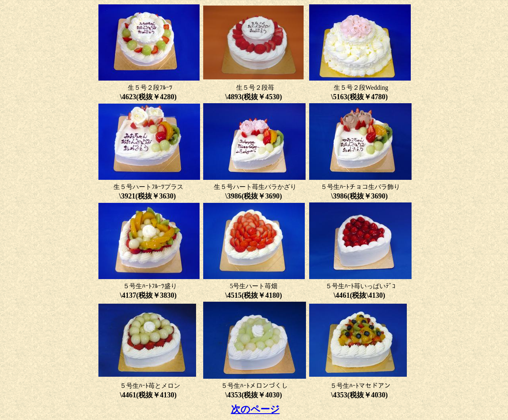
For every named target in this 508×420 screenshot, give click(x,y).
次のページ (255, 409)
